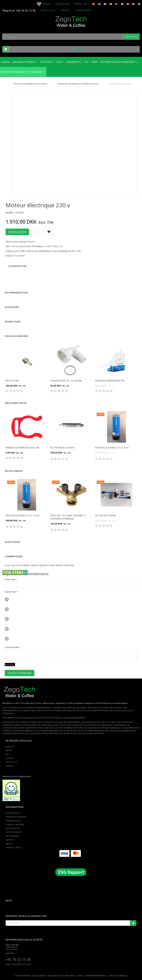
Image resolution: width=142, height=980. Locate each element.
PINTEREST (10, 766)
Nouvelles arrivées (17, 336)
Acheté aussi (13, 542)
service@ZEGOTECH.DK (21, 964)
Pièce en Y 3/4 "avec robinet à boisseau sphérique (68, 517)
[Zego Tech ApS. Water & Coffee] (71, 21)
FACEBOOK (10, 747)
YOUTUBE (9, 758)
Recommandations (16, 293)
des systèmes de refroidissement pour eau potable (109, 728)
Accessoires (12, 307)
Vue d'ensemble (12, 836)
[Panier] (71, 49)
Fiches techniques (14, 832)
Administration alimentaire (17, 776)
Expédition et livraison (16, 817)
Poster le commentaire (20, 673)
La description (17, 266)
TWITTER (9, 751)
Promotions (13, 322)
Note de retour (13, 828)
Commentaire (12, 647)
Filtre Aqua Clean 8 (62, 448)
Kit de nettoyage (106, 515)
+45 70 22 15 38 (18, 959)
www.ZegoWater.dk (76, 718)
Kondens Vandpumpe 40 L (110, 381)
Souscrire (133, 923)
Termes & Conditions (15, 825)
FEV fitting (12, 381)
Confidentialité (13, 813)
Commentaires (14, 556)
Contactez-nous (48, 10)
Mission (9, 844)
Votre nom (10, 579)
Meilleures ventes (16, 403)
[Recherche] (131, 37)
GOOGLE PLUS (11, 762)
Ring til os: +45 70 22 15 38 (19, 10)
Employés (65, 10)
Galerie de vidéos (83, 10)
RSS (7, 754)
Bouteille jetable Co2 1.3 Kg (112, 448)
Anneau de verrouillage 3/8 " (23, 448)
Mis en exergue (14, 471)
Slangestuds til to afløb (66, 381)
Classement (11, 592)
